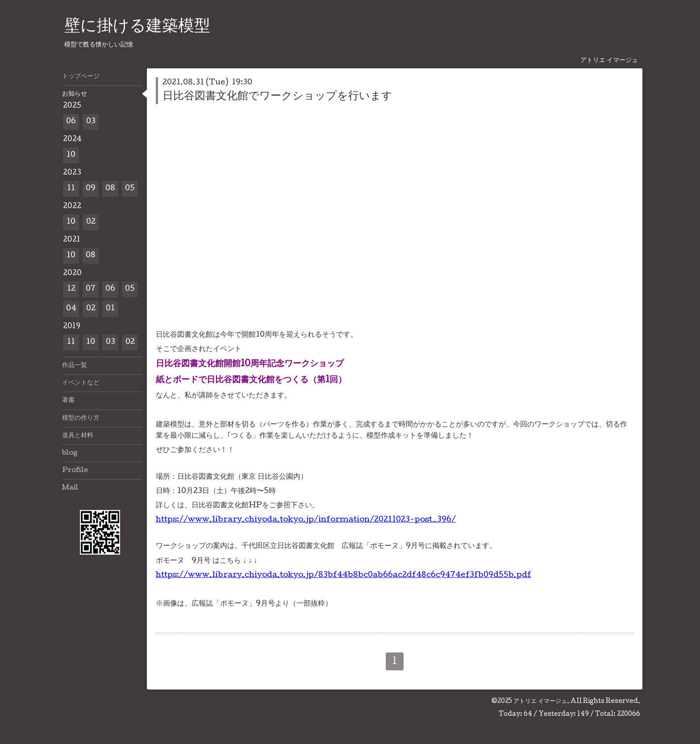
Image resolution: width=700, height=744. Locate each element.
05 (130, 189)
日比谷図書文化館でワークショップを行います (277, 97)
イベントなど (81, 383)
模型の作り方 (81, 418)
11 (71, 189)
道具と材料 (78, 436)
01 (110, 309)
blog (70, 453)
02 (91, 222)
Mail (70, 488)
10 (71, 155)
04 (71, 309)
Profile (75, 471)
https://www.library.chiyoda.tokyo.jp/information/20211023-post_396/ (306, 520)
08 (110, 189)
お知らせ (75, 94)
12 (71, 289)
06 (71, 122)
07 (91, 289)
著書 (68, 401)
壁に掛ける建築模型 (137, 27)
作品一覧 (75, 366)
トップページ (81, 77)
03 (91, 122)
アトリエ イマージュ (540, 702)
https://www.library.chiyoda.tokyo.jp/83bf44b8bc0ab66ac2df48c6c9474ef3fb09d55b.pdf (344, 575)
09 (91, 189)
